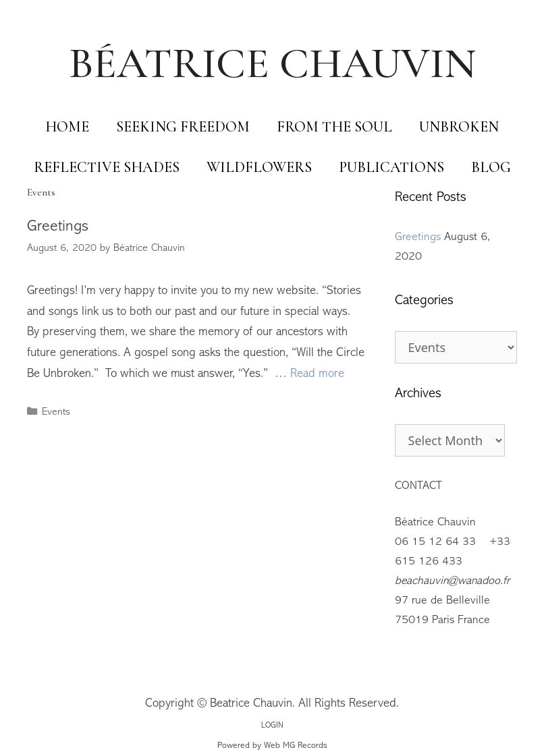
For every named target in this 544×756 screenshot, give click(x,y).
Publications (391, 167)
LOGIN (272, 726)
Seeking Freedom (183, 127)
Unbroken (459, 127)
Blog (491, 167)
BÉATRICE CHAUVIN (272, 63)
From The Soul (334, 127)
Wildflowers (259, 167)
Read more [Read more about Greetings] (317, 374)
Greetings (58, 227)
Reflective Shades (107, 167)
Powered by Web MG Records (272, 746)
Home (67, 127)
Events (56, 412)
